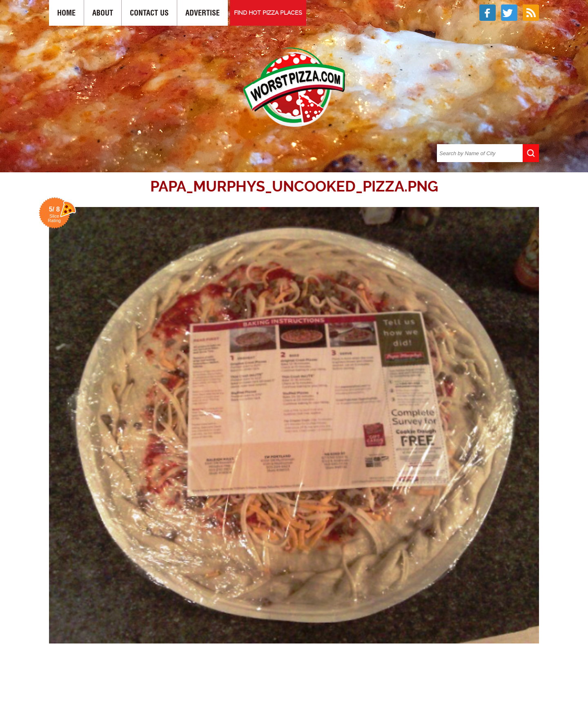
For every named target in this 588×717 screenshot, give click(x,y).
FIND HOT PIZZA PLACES (268, 13)
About (103, 13)
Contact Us (149, 13)
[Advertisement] (294, 677)
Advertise (203, 13)
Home (66, 13)
